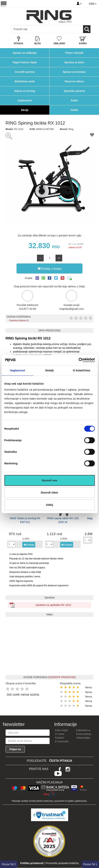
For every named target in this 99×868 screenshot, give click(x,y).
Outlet (74, 110)
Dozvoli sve (49, 480)
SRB (93, 4)
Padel (74, 100)
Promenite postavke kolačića (62, 863)
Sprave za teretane (74, 72)
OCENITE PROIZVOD (62, 677)
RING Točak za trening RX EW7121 (25, 520)
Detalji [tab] (50, 370)
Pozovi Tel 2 (9, 864)
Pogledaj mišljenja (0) (19, 320)
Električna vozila (25, 81)
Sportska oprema (74, 91)
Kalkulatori (83, 730)
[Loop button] (87, 29)
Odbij (49, 505)
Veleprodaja (83, 738)
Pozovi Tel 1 (90, 864)
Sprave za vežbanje (25, 53)
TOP (94, 853)
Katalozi (60, 738)
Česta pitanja (84, 734)
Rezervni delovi (74, 81)
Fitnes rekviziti (74, 53)
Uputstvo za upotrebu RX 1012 (53, 605)
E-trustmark (62, 741)
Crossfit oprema (25, 72)
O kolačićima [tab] (82, 370)
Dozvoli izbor (49, 492)
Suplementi (25, 100)
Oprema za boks (74, 62)
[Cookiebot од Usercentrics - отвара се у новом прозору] (78, 360)
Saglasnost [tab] (18, 370)
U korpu (29, 545)
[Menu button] (4, 4)
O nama (60, 734)
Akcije (25, 110)
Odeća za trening (25, 91)
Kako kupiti (61, 730)
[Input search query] (28, 29)
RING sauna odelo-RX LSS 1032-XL (63, 520)
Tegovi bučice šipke (25, 62)
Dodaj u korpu (50, 268)
